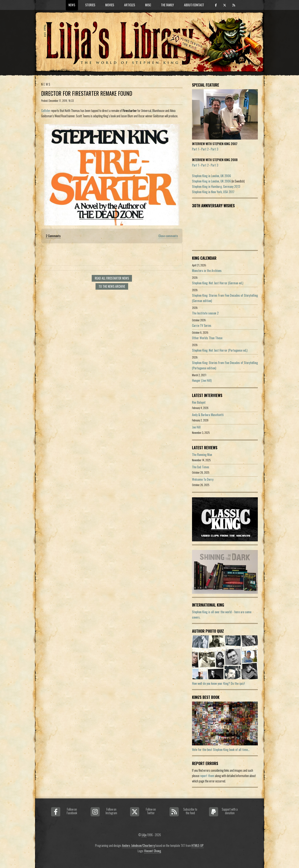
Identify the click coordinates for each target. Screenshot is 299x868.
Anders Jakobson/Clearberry (138, 845)
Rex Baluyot (199, 402)
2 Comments (53, 236)
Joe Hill (196, 427)
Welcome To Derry (203, 479)
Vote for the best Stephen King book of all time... (221, 750)
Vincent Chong (153, 851)
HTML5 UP (197, 845)
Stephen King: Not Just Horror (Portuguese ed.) (220, 350)
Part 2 (205, 149)
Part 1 (196, 149)
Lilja (144, 835)
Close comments (168, 236)
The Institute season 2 (205, 313)
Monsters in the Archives (207, 271)
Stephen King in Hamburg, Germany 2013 (216, 186)
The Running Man (202, 455)
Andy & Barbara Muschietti (208, 415)
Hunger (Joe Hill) (202, 380)
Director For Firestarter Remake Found (87, 93)
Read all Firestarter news (112, 278)
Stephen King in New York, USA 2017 (213, 192)
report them (207, 776)
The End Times (201, 467)
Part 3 (214, 149)
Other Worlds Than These (207, 338)
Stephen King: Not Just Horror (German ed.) (218, 283)
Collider (46, 111)
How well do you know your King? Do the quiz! (218, 683)
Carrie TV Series (202, 325)
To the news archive (112, 286)
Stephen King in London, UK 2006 (211, 176)
